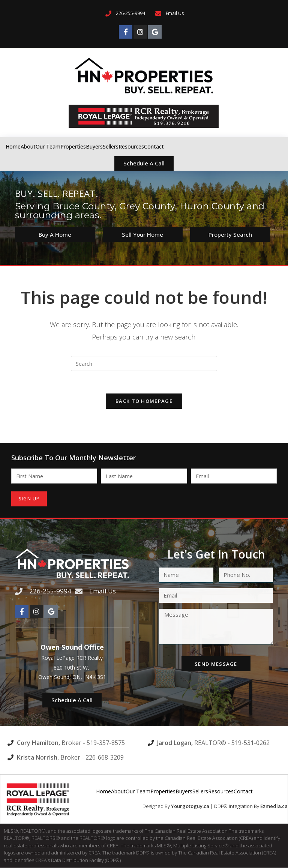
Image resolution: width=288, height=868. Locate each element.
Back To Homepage (144, 401)
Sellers (111, 146)
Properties (73, 146)
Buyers (94, 146)
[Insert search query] (144, 363)
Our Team (48, 146)
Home (13, 146)
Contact (154, 146)
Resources (131, 146)
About (28, 146)
